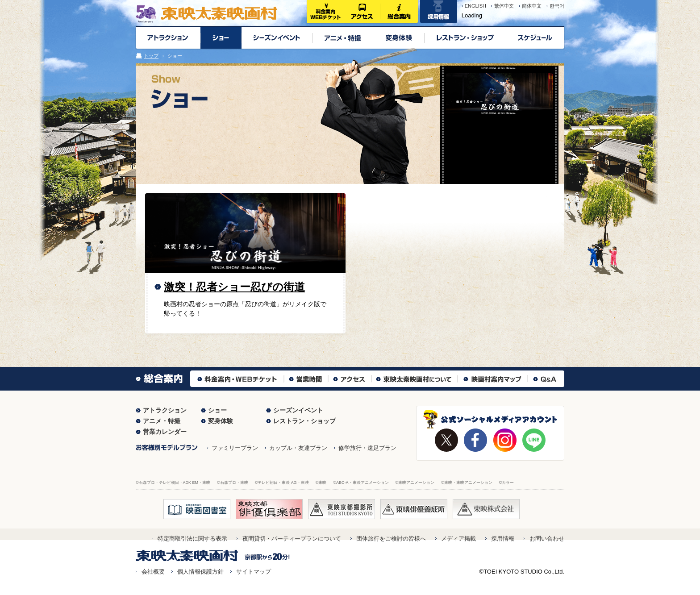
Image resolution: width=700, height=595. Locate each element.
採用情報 (503, 539)
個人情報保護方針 (200, 572)
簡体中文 (532, 6)
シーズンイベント (298, 410)
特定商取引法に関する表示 (192, 539)
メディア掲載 (458, 539)
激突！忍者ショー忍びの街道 (234, 287)
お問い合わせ (547, 539)
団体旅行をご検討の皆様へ (391, 539)
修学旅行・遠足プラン (367, 448)
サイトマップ (254, 572)
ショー (217, 410)
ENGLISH (475, 6)
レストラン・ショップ (304, 421)
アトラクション (165, 410)
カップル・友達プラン (298, 448)
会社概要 (153, 572)
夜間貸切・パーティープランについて (292, 539)
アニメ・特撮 (162, 421)
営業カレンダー (165, 432)
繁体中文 (504, 6)
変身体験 (221, 421)
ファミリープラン (235, 448)
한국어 (557, 6)
